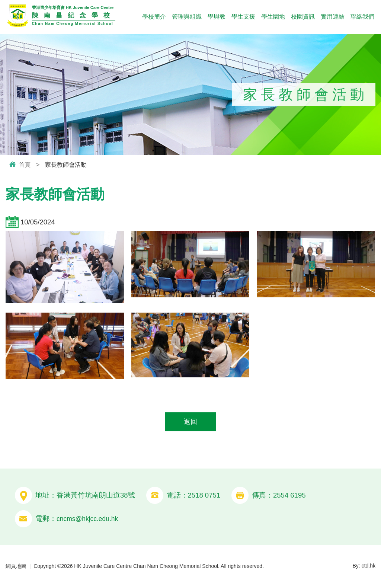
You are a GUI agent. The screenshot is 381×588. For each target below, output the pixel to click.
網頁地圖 (16, 567)
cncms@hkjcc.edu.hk (89, 519)
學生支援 (243, 17)
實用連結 (333, 17)
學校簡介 (154, 17)
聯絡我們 (362, 17)
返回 (190, 422)
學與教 (217, 17)
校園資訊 (303, 17)
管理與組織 (187, 17)
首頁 (25, 165)
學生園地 (273, 17)
